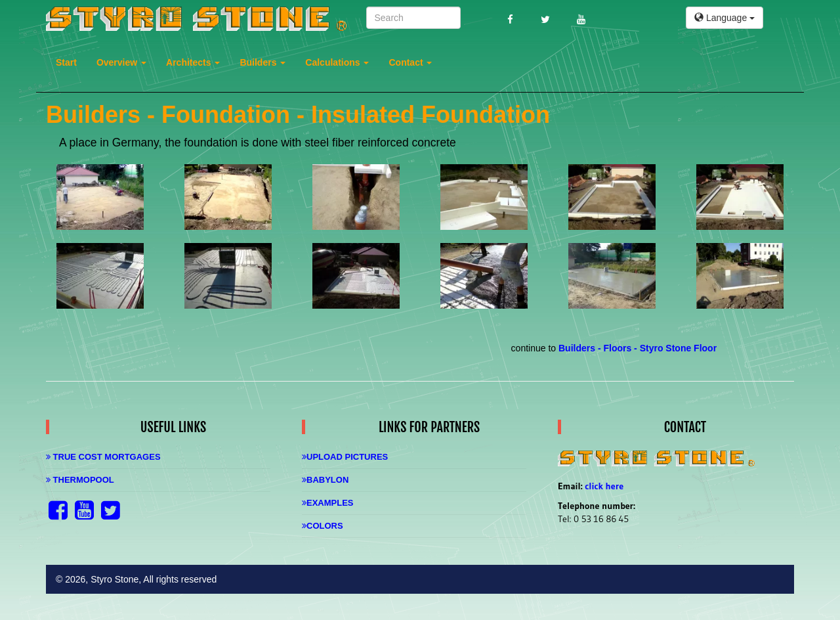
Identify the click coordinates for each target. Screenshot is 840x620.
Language (724, 18)
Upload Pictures (345, 457)
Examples (328, 503)
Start (66, 62)
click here (604, 486)
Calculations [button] (337, 62)
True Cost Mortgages (103, 457)
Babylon (325, 480)
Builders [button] (262, 62)
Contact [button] (410, 62)
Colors (323, 526)
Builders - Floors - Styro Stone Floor (638, 348)
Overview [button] (121, 62)
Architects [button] (193, 62)
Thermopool (80, 480)
